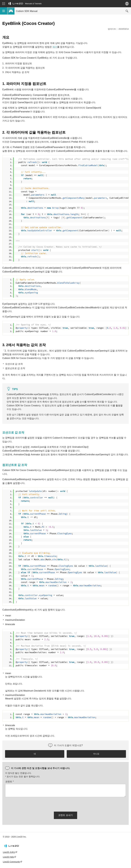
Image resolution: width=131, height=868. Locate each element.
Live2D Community (11, 862)
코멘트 (9, 782)
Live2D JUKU (9, 852)
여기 (55, 47)
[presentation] (27, 804)
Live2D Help (8, 857)
